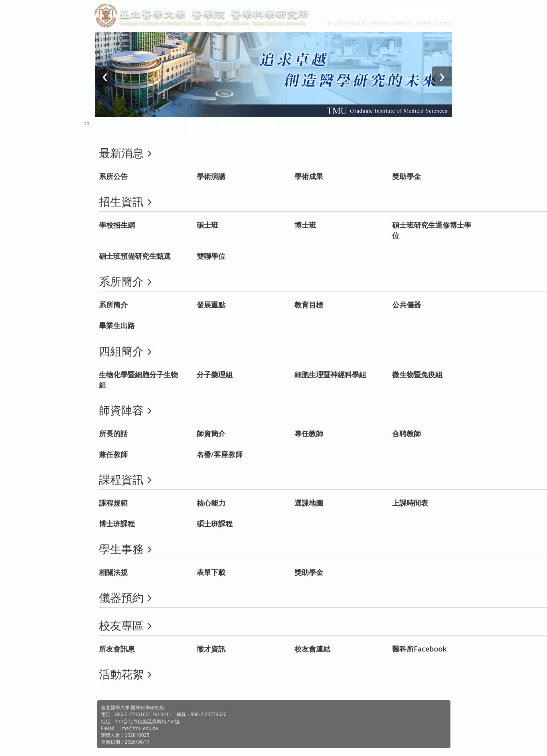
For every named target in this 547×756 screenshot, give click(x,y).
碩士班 (207, 225)
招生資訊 (140, 127)
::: (325, 23)
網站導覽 (379, 23)
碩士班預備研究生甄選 (135, 256)
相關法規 (113, 572)
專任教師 (309, 433)
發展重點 (211, 305)
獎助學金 (407, 176)
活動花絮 (389, 127)
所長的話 (113, 433)
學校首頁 (357, 23)
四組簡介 (202, 127)
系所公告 (113, 176)
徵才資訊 (211, 649)
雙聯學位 (211, 256)
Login (443, 23)
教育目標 (309, 305)
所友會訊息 (117, 649)
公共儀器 (407, 305)
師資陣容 (233, 127)
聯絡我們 (403, 23)
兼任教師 (113, 454)
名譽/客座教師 (220, 454)
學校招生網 (117, 225)
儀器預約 (326, 127)
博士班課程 (117, 524)
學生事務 (295, 127)
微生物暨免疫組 (417, 374)
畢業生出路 (117, 325)
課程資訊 (264, 127)
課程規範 (113, 503)
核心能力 (211, 503)
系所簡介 (113, 305)
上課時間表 (410, 503)
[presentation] (105, 77)
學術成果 (309, 176)
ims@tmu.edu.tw (139, 728)
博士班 (305, 225)
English (425, 23)
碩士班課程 (215, 524)
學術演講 (211, 176)
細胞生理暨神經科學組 (330, 374)
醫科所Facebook (420, 649)
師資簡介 (211, 433)
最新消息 (109, 127)
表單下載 (211, 572)
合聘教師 (407, 433)
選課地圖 (309, 503)
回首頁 (335, 23)
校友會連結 (312, 649)
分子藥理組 (215, 374)
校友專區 (357, 127)
